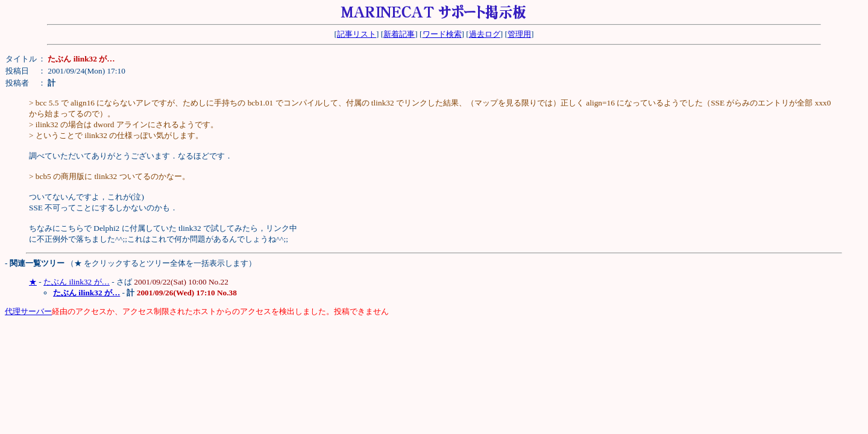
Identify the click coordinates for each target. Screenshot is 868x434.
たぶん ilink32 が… (77, 282)
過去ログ (485, 34)
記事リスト (357, 34)
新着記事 (399, 34)
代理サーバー (28, 311)
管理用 (519, 34)
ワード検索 (442, 34)
